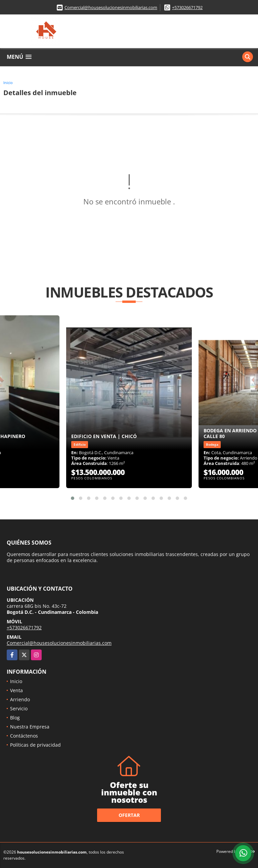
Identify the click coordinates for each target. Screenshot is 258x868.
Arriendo (20, 699)
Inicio (8, 83)
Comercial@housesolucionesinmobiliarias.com (111, 7)
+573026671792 (187, 7)
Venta (16, 690)
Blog (15, 718)
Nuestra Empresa (30, 727)
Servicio (19, 708)
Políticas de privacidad (35, 745)
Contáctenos (24, 736)
